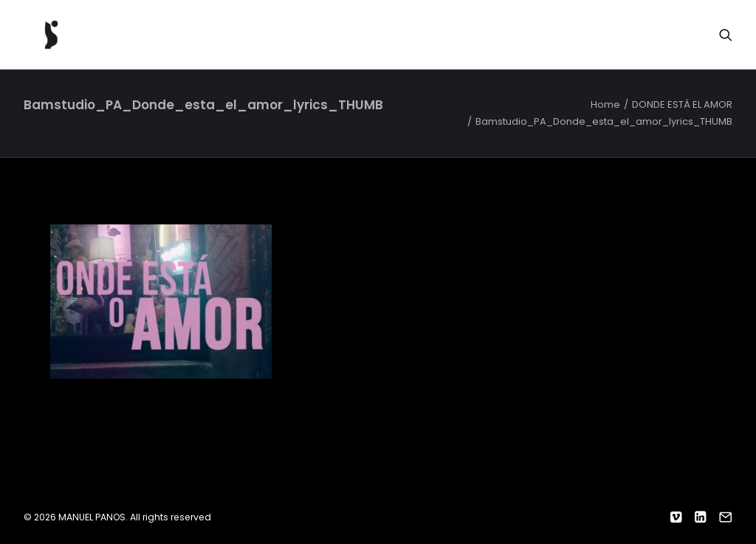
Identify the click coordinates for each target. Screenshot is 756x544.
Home (605, 104)
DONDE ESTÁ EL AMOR (682, 104)
